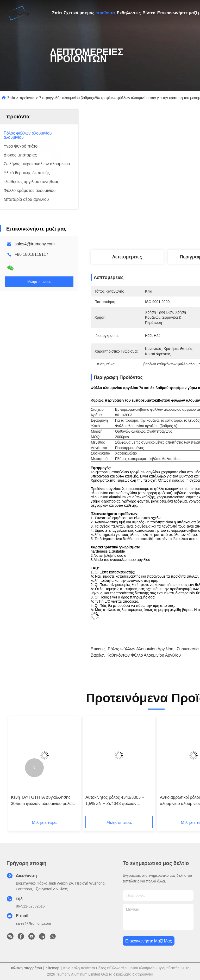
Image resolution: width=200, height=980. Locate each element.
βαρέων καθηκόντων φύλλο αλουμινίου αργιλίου (136, 655)
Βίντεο (149, 13)
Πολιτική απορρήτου (26, 968)
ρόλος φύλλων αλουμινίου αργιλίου (141, 649)
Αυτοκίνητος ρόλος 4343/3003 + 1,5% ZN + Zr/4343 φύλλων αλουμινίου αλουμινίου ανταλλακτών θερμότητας (118, 801)
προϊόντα (106, 13)
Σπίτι (57, 13)
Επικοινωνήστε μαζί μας (149, 941)
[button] (34, 768)
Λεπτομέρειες (127, 257)
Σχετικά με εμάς (79, 13)
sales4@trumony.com (35, 244)
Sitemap (52, 968)
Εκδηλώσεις (129, 13)
